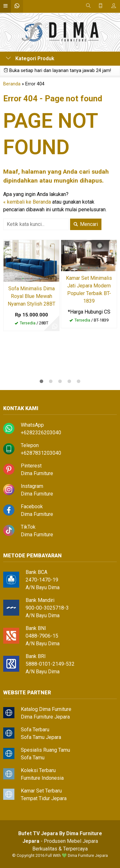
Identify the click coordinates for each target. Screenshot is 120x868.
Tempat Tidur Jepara (44, 798)
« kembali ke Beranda (27, 202)
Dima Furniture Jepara (45, 717)
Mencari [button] (86, 224)
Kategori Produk (30, 58)
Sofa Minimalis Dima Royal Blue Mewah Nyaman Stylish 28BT (32, 296)
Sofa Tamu (33, 758)
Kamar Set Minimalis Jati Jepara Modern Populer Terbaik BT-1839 (89, 289)
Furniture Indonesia (42, 778)
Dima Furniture (37, 473)
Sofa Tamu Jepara (41, 737)
